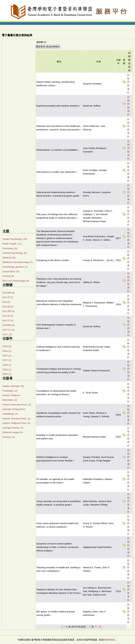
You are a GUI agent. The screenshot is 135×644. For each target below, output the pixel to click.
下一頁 (98, 627)
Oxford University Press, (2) (17, 405)
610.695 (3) (9, 325)
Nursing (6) (8, 276)
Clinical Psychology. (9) (15, 253)
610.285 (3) (9, 311)
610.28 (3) (8, 316)
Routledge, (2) (10, 391)
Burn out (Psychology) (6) (16, 281)
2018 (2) (7, 365)
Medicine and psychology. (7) (18, 262)
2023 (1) (7, 374)
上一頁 (64, 627)
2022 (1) (7, 370)
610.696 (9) (9, 293)
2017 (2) (7, 360)
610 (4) (6, 302)
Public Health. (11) (12, 244)
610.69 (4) (8, 307)
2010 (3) (7, 351)
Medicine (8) (9, 258)
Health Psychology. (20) (15, 239)
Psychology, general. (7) (15, 267)
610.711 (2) (9, 330)
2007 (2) (7, 356)
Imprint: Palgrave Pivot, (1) (16, 423)
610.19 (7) (8, 297)
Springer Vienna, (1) (13, 428)
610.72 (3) (8, 321)
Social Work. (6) (11, 272)
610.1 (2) (7, 334)
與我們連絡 (109, 640)
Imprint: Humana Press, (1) (17, 419)
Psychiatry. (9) (10, 248)
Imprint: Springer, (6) (13, 386)
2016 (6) (7, 346)
